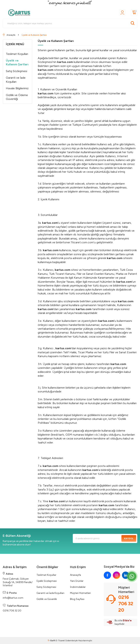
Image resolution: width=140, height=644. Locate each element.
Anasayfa (75, 575)
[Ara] (133, 23)
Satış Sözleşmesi (16, 71)
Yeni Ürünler (77, 581)
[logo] (20, 13)
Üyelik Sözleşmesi (47, 581)
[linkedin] (126, 575)
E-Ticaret (60, 641)
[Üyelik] (122, 13)
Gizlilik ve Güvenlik (47, 599)
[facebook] (107, 575)
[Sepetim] (134, 13)
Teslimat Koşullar (46, 575)
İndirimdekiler (78, 587)
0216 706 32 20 (12, 611)
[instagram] (116, 575)
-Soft (52, 641)
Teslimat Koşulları (17, 54)
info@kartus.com (13, 598)
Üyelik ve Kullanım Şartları (17, 62)
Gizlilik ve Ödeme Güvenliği (17, 97)
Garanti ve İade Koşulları (16, 80)
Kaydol (129, 538)
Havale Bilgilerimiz (17, 88)
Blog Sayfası (77, 599)
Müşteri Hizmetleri (80, 593)
